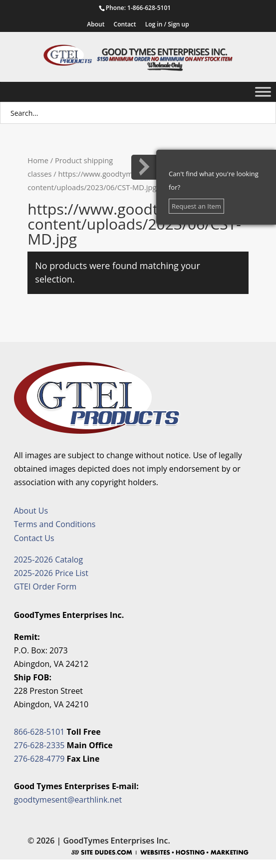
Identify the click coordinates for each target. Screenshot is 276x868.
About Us (31, 511)
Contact (125, 25)
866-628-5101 (39, 732)
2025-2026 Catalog (48, 560)
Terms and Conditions (55, 524)
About (96, 25)
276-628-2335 (39, 745)
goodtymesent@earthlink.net (68, 800)
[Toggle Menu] (263, 92)
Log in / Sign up (167, 25)
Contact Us (34, 538)
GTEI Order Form (45, 586)
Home (38, 160)
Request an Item (196, 206)
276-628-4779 (39, 759)
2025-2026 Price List (51, 573)
